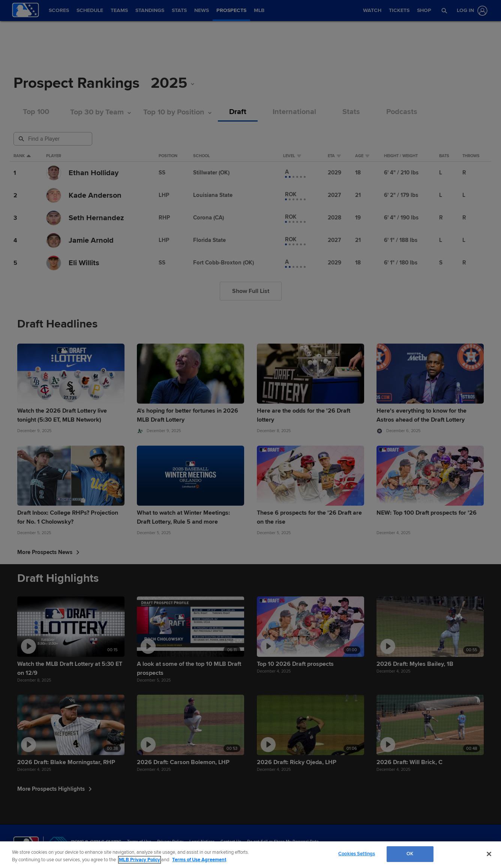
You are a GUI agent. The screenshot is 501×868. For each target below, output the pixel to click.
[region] (250, 855)
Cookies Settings (357, 854)
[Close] (489, 854)
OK (410, 854)
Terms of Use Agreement (199, 860)
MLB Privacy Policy (139, 860)
